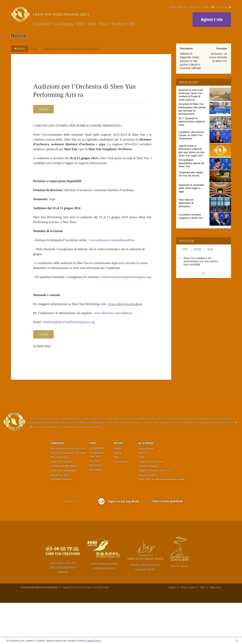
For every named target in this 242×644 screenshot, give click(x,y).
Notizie (104, 24)
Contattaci (205, 7)
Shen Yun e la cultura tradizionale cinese (161, 520)
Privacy (203, 629)
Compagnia (57, 484)
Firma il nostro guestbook (167, 542)
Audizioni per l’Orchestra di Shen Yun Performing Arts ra (71, 49)
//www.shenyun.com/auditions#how (121, 260)
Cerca (216, 7)
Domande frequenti (61, 520)
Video (92, 24)
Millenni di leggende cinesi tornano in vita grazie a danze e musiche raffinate (190, 61)
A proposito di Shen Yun (97, 496)
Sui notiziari (96, 511)
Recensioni (119, 24)
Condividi (43, 109)
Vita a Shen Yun (59, 498)
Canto (142, 498)
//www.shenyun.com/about (53, 342)
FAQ (132, 24)
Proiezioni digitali (148, 507)
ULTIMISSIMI (97, 490)
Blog (210, 249)
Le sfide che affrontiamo (64, 507)
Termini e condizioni (188, 629)
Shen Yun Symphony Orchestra (68, 494)
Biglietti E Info (212, 20)
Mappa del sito (216, 629)
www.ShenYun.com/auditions (123, 352)
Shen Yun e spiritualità (63, 512)
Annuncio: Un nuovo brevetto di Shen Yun (218, 57)
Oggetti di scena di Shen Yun (155, 512)
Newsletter (182, 7)
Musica (142, 494)
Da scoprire (194, 7)
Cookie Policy (93, 640)
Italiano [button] (226, 7)
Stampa (172, 7)
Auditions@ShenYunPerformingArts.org (73, 362)
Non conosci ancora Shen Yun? (68, 490)
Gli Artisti (94, 502)
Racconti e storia (148, 516)
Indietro (19, 49)
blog (116, 498)
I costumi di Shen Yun (151, 503)
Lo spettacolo (42, 24)
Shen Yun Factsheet (62, 503)
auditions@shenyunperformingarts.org (61, 306)
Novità (117, 490)
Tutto (185, 249)
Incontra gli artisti (60, 516)
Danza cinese (146, 490)
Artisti (81, 24)
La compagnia (64, 24)
